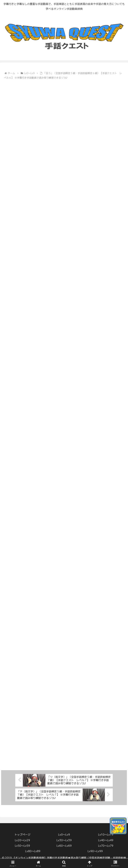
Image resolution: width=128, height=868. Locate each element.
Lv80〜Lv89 (33, 851)
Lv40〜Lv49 (106, 840)
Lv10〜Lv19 (106, 835)
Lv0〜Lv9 (64, 835)
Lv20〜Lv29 (22, 840)
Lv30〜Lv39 (64, 840)
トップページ (22, 835)
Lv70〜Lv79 (106, 846)
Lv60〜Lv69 (64, 846)
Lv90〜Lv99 (95, 851)
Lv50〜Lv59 (22, 846)
